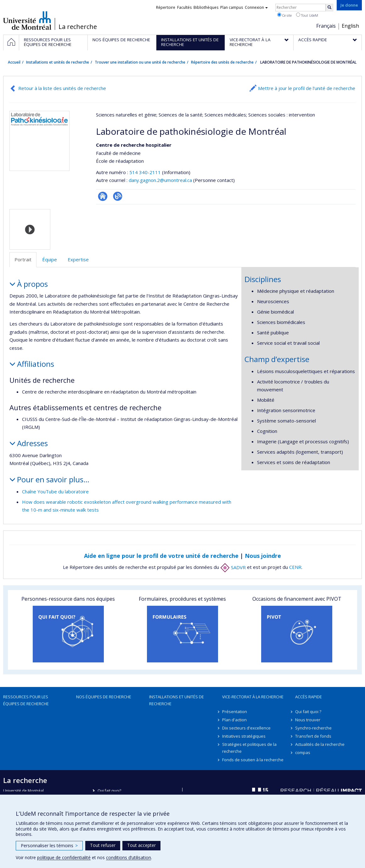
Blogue (118, 196)
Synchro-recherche (313, 728)
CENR (295, 567)
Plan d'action (234, 720)
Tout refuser (103, 845)
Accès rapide (309, 697)
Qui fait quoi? (109, 791)
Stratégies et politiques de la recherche (249, 748)
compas (303, 752)
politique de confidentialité (64, 857)
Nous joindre (263, 556)
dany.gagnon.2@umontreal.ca (160, 180)
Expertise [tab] (78, 259)
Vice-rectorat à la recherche (253, 697)
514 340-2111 (146, 172)
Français (326, 26)
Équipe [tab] (50, 259)
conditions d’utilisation (129, 857)
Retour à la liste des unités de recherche (62, 88)
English (350, 26)
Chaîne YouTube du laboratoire (55, 491)
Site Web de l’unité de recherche (103, 196)
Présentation (235, 712)
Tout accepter (141, 845)
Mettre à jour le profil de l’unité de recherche (307, 88)
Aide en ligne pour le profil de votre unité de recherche (161, 556)
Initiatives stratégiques (244, 736)
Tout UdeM (307, 15)
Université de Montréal (27, 20)
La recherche (78, 27)
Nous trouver (308, 720)
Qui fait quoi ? (308, 712)
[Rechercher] (329, 8)
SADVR (233, 567)
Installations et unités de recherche (58, 62)
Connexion (256, 7)
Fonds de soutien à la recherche (253, 760)
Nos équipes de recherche (104, 697)
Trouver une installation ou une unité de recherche (140, 62)
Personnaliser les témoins (49, 845)
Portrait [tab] (23, 259)
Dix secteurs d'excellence (246, 728)
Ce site (284, 15)
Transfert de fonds (313, 736)
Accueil (14, 62)
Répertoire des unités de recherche (222, 62)
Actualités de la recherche (320, 744)
